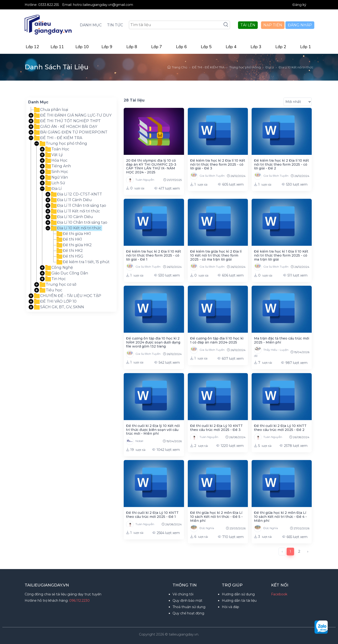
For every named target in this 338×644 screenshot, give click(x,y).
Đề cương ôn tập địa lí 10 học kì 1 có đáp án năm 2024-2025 (217, 340)
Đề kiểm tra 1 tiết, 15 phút (83, 262)
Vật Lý (54, 155)
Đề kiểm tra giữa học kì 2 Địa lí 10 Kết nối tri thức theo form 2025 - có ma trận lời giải (216, 255)
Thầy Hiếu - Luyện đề (271, 352)
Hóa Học (56, 160)
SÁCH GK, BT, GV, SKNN (59, 307)
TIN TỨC (115, 25)
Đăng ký (299, 5)
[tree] (71, 208)
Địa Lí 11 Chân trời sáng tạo (79, 206)
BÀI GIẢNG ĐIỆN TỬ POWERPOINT (71, 132)
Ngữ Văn (57, 177)
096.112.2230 (79, 601)
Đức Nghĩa (202, 528)
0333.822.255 (49, 5)
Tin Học (56, 279)
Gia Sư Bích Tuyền (207, 176)
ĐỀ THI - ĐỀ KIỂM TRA (208, 67)
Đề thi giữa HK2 (74, 245)
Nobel (135, 441)
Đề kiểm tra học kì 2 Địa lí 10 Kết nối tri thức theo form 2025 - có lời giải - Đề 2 (281, 164)
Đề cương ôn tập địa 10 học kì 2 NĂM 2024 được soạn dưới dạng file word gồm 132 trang (153, 342)
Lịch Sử (55, 183)
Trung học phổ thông (245, 67)
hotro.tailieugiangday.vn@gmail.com (103, 5)
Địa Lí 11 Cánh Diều (71, 200)
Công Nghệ (59, 268)
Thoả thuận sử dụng (189, 607)
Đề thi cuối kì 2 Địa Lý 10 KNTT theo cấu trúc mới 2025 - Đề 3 (216, 428)
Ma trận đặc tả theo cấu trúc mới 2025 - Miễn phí (282, 340)
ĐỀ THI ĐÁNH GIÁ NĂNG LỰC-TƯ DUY (73, 115)
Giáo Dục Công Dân (67, 273)
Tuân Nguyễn (140, 180)
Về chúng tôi (183, 594)
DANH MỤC (91, 25)
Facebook (279, 594)
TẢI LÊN (248, 25)
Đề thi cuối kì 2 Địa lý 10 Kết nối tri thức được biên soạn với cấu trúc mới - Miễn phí (153, 430)
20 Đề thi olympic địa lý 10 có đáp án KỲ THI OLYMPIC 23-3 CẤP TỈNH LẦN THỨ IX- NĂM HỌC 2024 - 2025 (151, 166)
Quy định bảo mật (187, 601)
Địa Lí (270, 67)
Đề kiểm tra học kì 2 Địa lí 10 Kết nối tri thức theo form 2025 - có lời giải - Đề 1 (154, 255)
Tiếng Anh (58, 166)
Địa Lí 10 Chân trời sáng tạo (79, 222)
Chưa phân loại (51, 110)
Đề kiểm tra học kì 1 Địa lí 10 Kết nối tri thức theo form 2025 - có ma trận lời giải (281, 255)
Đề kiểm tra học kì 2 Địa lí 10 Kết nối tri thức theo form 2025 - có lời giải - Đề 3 (218, 164)
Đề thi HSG (70, 256)
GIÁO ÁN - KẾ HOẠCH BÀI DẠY (66, 127)
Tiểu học (51, 290)
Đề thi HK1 (69, 239)
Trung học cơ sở (58, 285)
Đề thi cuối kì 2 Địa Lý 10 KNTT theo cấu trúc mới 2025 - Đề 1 (152, 515)
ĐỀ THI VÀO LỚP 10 (55, 301)
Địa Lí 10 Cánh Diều (72, 217)
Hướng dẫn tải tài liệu (239, 601)
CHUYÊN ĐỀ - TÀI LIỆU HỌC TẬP (68, 296)
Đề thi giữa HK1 (74, 234)
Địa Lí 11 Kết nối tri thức (75, 211)
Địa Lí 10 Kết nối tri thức (296, 67)
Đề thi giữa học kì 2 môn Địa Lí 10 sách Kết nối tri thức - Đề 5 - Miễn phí (216, 517)
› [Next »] (308, 551)
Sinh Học (57, 172)
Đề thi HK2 (70, 251)
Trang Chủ (177, 67)
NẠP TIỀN (273, 25)
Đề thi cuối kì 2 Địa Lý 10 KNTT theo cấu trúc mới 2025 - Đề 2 (280, 428)
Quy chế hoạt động (188, 613)
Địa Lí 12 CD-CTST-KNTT (77, 194)
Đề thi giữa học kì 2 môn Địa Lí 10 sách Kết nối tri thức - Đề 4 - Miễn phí (280, 517)
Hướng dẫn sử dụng (238, 594)
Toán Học (57, 149)
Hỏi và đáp (230, 607)
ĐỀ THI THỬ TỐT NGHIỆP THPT (67, 121)
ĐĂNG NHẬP (300, 25)
